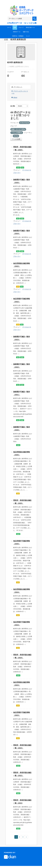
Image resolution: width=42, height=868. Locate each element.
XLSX (18, 168)
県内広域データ (30, 27)
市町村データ (17, 32)
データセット (17, 87)
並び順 (13, 106)
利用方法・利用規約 (18, 36)
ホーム (9, 27)
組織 (15, 27)
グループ (21, 27)
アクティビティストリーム (20, 92)
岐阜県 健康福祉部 (18, 39)
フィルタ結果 (16, 139)
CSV (18, 287)
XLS (22, 168)
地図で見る (26, 32)
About (14, 97)
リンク (28, 36)
